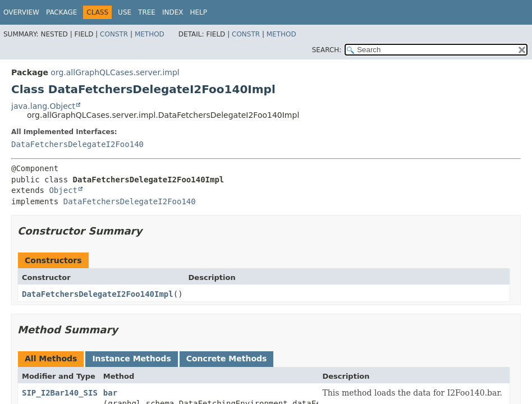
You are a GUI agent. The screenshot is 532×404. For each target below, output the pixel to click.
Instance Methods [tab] (131, 359)
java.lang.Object (43, 106)
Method (150, 34)
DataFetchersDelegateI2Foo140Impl (98, 294)
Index (173, 12)
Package (61, 12)
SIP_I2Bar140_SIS (60, 393)
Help (198, 12)
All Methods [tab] (51, 359)
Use (125, 12)
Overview (21, 12)
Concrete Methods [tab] (227, 359)
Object (63, 190)
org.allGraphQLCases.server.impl (115, 72)
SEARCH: (327, 50)
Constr (114, 34)
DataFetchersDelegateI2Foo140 (77, 144)
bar (110, 393)
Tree (147, 12)
